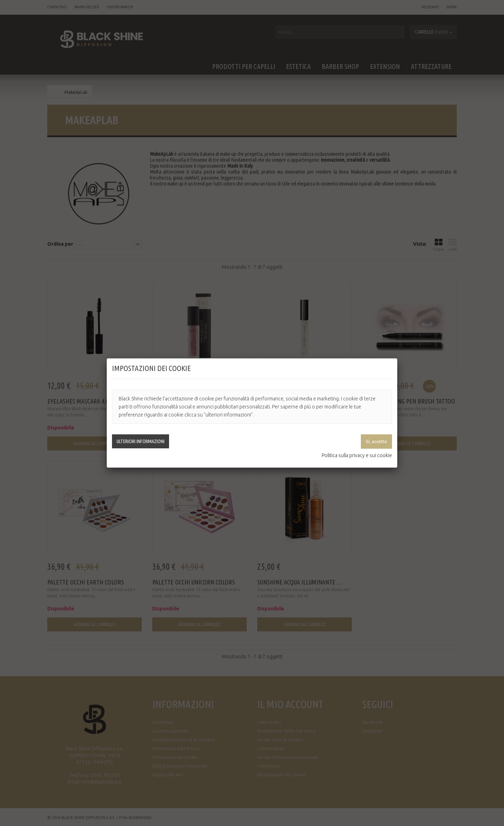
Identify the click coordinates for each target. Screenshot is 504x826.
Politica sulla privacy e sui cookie (357, 455)
